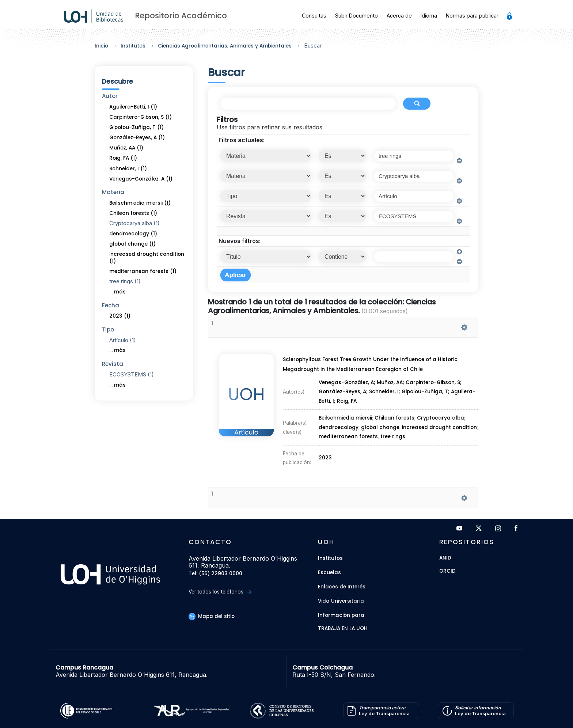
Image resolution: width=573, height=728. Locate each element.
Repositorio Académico (181, 16)
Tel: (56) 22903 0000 (215, 574)
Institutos (133, 46)
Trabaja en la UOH (343, 629)
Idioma (429, 16)
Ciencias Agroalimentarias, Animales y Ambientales (225, 46)
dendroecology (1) (133, 234)
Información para (341, 615)
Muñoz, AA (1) (126, 148)
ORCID (447, 571)
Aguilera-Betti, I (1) (133, 107)
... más (117, 292)
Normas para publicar (472, 16)
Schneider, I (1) (128, 169)
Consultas (314, 16)
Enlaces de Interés (342, 587)
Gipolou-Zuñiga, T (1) (136, 127)
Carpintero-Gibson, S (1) (141, 117)
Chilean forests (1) (133, 213)
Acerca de (399, 16)
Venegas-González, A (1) (141, 179)
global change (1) (132, 244)
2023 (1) (120, 316)
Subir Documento (356, 16)
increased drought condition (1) (147, 258)
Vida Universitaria (341, 601)
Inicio (101, 46)
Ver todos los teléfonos (220, 592)
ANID (445, 558)
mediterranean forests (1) (143, 271)
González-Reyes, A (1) (137, 138)
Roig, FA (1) (123, 158)
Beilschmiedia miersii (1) (140, 203)
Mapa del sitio (212, 616)
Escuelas (329, 572)
